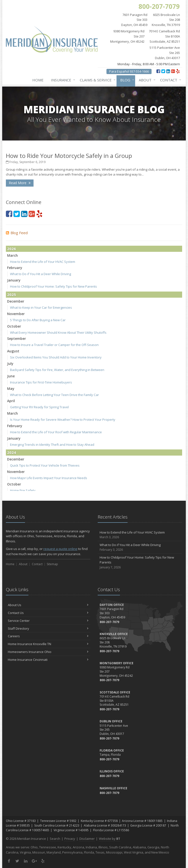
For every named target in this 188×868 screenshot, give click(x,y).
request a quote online (60, 549)
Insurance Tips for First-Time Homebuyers (41, 382)
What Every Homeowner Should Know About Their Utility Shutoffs (58, 332)
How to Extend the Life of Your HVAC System (43, 262)
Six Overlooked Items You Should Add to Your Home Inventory (56, 357)
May (11, 389)
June (11, 376)
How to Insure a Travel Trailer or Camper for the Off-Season (54, 345)
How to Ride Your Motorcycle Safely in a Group (69, 156)
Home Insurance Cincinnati (48, 660)
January (14, 280)
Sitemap (52, 564)
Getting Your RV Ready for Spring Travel (39, 407)
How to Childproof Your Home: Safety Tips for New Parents (53, 286)
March (12, 255)
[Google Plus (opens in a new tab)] (173, 71)
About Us (48, 605)
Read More (20, 183)
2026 (12, 249)
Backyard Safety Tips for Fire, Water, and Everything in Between (57, 370)
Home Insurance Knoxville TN (48, 644)
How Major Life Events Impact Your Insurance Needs (49, 478)
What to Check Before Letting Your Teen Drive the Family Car (54, 395)
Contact (170, 80)
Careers (48, 636)
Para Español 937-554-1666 (129, 71)
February (15, 268)
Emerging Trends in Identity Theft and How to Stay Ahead (52, 445)
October (14, 326)
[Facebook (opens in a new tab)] (158, 71)
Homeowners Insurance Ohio (48, 652)
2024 (12, 452)
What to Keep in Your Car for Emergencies (41, 307)
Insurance (62, 80)
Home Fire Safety (23, 490)
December (16, 301)
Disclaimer (87, 839)
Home (38, 80)
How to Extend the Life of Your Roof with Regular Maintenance (56, 432)
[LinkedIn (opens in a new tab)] (168, 71)
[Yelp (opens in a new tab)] (178, 71)
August (13, 351)
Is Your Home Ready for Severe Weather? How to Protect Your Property (63, 420)
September (17, 338)
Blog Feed (17, 233)
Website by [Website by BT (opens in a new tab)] (110, 839)
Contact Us (48, 613)
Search (55, 839)
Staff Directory (48, 628)
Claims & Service (97, 80)
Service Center (48, 621)
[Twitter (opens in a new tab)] (163, 71)
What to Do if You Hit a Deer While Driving (41, 274)
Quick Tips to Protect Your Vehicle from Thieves (45, 465)
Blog (126, 80)
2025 (12, 294)
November (16, 314)
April (11, 401)
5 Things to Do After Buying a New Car (38, 320)
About (146, 80)
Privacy (70, 839)
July (10, 364)
